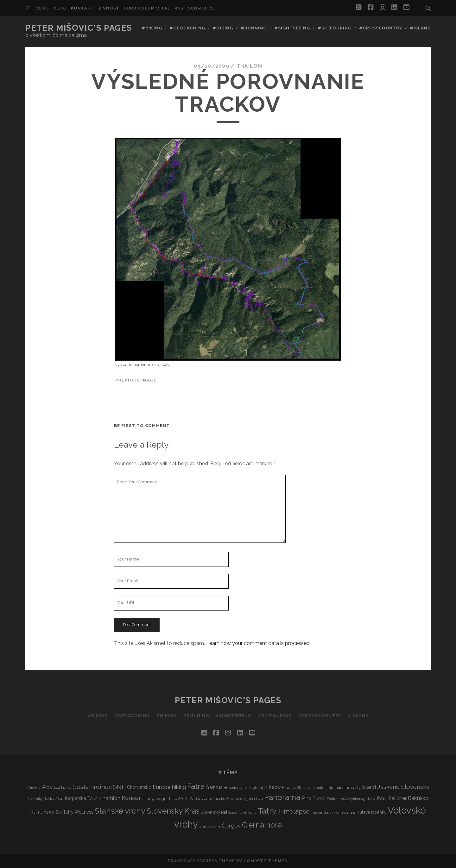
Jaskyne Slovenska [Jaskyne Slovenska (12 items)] (403, 787)
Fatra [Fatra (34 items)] (196, 786)
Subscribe (201, 8)
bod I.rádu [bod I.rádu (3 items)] (63, 787)
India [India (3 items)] (339, 787)
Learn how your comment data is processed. (258, 643)
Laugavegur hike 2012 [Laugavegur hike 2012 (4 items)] (166, 798)
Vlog (60, 8)
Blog (42, 8)
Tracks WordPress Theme (201, 861)
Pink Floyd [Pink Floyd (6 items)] (313, 798)
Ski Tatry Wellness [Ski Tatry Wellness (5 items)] (75, 812)
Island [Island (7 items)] (369, 787)
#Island (420, 28)
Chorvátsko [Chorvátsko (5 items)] (139, 787)
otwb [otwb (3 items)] (259, 799)
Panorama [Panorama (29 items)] (282, 797)
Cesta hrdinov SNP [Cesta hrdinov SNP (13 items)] (99, 787)
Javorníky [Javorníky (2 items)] (35, 799)
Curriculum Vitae (147, 8)
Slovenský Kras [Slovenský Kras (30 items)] (173, 811)
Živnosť (109, 8)
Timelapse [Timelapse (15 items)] (294, 811)
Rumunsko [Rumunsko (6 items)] (42, 812)
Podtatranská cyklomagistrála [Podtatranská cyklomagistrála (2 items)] (351, 799)
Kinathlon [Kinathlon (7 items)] (109, 798)
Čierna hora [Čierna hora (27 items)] (262, 825)
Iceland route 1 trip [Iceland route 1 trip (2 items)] (318, 788)
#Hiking (223, 28)
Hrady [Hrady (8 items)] (273, 787)
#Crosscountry (381, 28)
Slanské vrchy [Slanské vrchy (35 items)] (120, 811)
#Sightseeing (292, 28)
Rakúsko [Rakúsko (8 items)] (418, 798)
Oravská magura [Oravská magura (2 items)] (240, 799)
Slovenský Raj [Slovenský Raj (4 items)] (214, 812)
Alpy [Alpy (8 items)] (47, 787)
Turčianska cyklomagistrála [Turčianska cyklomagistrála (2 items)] (333, 812)
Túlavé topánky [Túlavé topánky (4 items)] (372, 812)
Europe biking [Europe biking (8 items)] (169, 787)
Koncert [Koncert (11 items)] (132, 798)
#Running (254, 28)
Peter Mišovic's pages (79, 28)
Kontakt (82, 8)
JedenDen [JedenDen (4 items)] (54, 798)
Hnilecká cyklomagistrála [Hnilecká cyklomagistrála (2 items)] (244, 788)
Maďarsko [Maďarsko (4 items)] (198, 798)
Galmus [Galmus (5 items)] (214, 787)
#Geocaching (187, 28)
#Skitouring (335, 28)
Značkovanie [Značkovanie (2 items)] (210, 826)
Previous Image (136, 380)
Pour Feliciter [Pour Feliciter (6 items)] (392, 798)
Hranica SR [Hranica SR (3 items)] (292, 787)
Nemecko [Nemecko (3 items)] (217, 799)
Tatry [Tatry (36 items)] (267, 811)
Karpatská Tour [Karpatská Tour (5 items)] (81, 798)
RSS (179, 8)
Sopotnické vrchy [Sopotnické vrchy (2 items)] (242, 812)
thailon (249, 66)
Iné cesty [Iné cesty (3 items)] (353, 787)
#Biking (152, 28)
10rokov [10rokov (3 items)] (34, 787)
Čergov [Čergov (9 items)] (231, 826)
